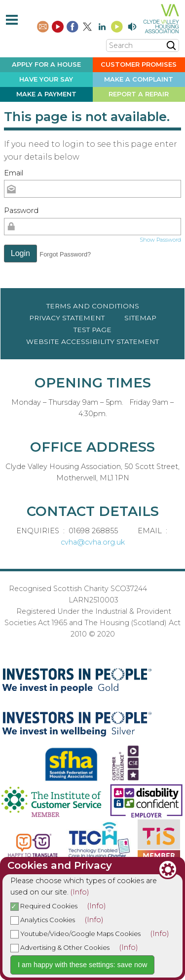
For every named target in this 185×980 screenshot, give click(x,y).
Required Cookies (44, 906)
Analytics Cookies (43, 920)
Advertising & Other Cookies (60, 947)
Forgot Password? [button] (65, 254)
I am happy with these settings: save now (82, 965)
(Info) (80, 892)
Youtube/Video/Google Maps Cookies (75, 934)
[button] (20, 254)
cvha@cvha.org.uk (93, 542)
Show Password (160, 240)
